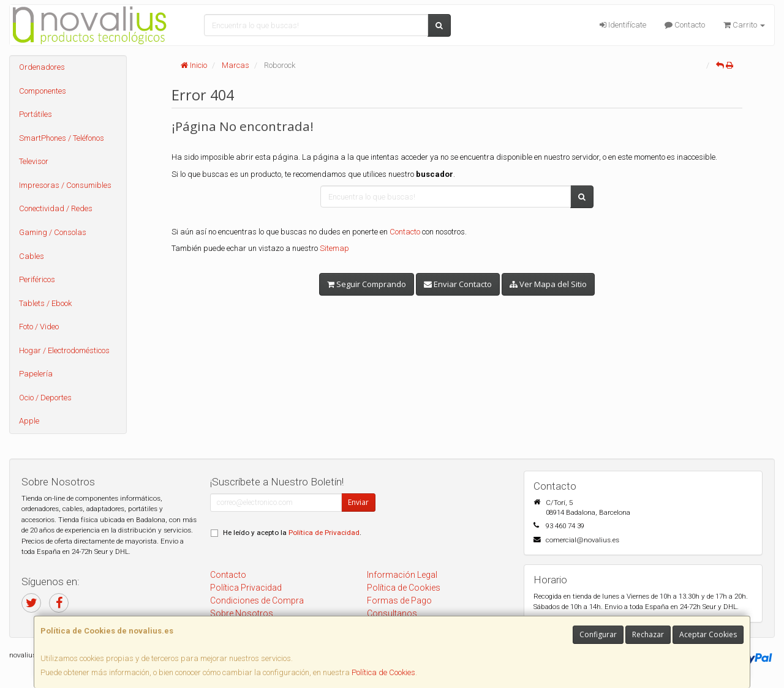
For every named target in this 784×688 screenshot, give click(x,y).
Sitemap (334, 248)
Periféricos (37, 279)
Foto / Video (39, 327)
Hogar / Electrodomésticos (64, 350)
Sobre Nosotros (242, 613)
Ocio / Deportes (45, 398)
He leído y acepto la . (292, 533)
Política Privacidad (246, 588)
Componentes (43, 91)
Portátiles (36, 114)
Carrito (744, 25)
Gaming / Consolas (53, 232)
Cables (32, 256)
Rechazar (648, 634)
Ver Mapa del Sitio (548, 284)
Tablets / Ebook (45, 303)
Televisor (34, 161)
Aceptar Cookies (708, 634)
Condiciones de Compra (257, 600)
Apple (29, 421)
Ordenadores (42, 67)
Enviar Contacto (458, 284)
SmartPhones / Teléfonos (62, 138)
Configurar (598, 634)
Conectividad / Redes (56, 208)
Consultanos (392, 613)
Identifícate (623, 25)
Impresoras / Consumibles (65, 185)
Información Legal (402, 575)
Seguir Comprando (367, 284)
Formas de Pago (399, 600)
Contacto (685, 25)
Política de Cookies (383, 672)
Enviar (358, 502)
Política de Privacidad (324, 533)
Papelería (36, 374)
